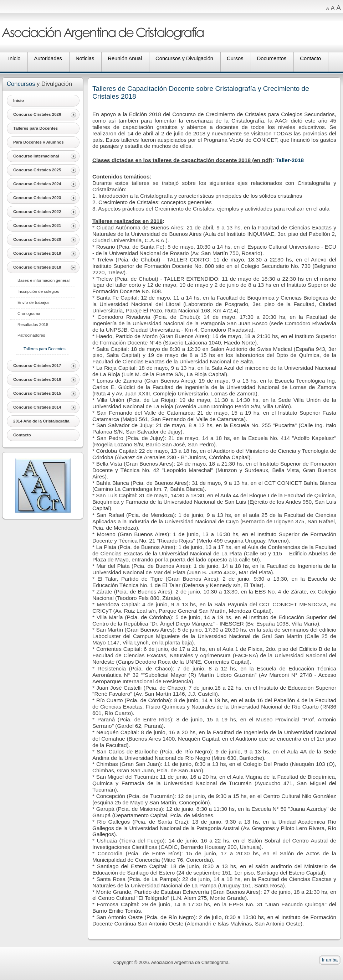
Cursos (235, 58)
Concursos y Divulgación (184, 58)
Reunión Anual (125, 58)
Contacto (310, 58)
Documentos (272, 58)
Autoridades (48, 58)
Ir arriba (330, 960)
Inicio (14, 58)
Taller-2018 (290, 160)
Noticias (85, 58)
